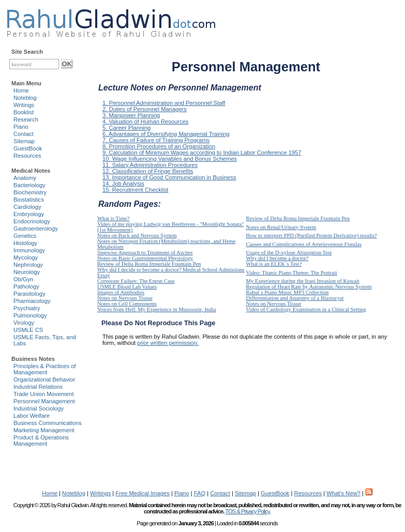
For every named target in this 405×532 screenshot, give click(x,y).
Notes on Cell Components (127, 304)
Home (21, 90)
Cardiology (27, 207)
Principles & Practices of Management (45, 369)
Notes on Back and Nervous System (137, 235)
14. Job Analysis (123, 184)
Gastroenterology (36, 229)
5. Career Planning (126, 128)
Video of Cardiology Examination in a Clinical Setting (306, 309)
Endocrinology (32, 221)
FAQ (200, 493)
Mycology (26, 257)
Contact (24, 134)
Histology (25, 243)
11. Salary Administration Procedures (150, 165)
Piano (21, 127)
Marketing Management (44, 430)
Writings (24, 105)
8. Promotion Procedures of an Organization (159, 146)
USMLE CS (28, 330)
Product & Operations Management (41, 440)
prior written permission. (168, 343)
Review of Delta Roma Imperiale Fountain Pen (298, 218)
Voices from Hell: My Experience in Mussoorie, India (156, 309)
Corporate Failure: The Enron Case (136, 281)
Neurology (27, 272)
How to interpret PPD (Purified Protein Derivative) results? (312, 235)
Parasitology (29, 294)
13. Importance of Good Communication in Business (169, 177)
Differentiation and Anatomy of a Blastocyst (295, 298)
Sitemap (24, 141)
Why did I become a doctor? (277, 258)
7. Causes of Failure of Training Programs (156, 140)
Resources (27, 156)
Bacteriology (29, 185)
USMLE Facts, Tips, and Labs (45, 340)
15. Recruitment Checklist (135, 190)
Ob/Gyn (24, 279)
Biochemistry (30, 192)
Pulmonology (30, 315)
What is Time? (113, 218)
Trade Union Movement (44, 394)
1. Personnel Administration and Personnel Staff (164, 103)
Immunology (29, 250)
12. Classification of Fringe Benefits (148, 171)
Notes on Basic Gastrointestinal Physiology (145, 258)
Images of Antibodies (121, 292)
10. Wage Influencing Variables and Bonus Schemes (170, 159)
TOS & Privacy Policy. (248, 511)
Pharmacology (32, 301)
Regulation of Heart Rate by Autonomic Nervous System (309, 287)
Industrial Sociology (39, 408)
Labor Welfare (32, 416)
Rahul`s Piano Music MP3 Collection (288, 292)
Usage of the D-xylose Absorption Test (289, 253)
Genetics (25, 236)
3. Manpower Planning (131, 115)
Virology (24, 323)
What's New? (343, 493)
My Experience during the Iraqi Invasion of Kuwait (303, 281)
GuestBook (28, 148)
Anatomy (25, 178)
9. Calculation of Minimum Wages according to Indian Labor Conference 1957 (202, 153)
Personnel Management (44, 401)
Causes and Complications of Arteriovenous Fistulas (304, 244)
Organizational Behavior (44, 379)
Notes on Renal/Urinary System (281, 227)
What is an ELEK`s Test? (274, 264)
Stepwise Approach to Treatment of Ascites (145, 253)
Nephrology (28, 265)
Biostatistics (29, 200)
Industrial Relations (38, 387)
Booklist (24, 112)
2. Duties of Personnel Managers (145, 109)
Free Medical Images (142, 493)
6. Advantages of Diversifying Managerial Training (166, 134)
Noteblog (25, 98)
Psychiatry (27, 308)
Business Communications (48, 423)
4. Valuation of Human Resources (145, 121)
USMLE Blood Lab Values (127, 287)
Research (26, 119)
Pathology (26, 286)
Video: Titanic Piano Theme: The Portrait (292, 273)
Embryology (29, 214)
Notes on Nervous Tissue (125, 298)
